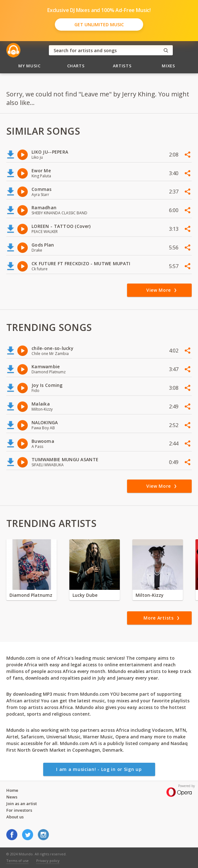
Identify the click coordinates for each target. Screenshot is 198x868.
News (12, 797)
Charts (76, 66)
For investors (19, 810)
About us (15, 817)
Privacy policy (48, 861)
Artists (122, 66)
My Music (29, 66)
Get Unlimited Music (99, 24)
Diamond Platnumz (31, 595)
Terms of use (17, 861)
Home (12, 790)
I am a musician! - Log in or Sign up (99, 769)
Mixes (168, 66)
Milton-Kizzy (150, 595)
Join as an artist (22, 804)
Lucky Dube (85, 595)
